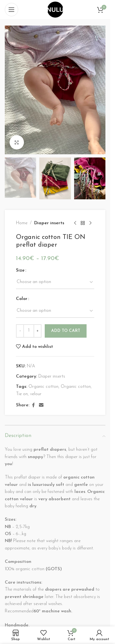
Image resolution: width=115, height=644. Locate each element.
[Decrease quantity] (20, 331)
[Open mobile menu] (11, 10)
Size (20, 270)
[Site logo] (55, 9)
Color (22, 299)
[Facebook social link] (33, 406)
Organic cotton (43, 387)
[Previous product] (75, 223)
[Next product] (90, 223)
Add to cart (66, 331)
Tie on (22, 394)
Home (22, 223)
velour (36, 394)
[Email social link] (41, 406)
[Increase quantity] (38, 331)
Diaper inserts (49, 223)
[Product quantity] (29, 331)
